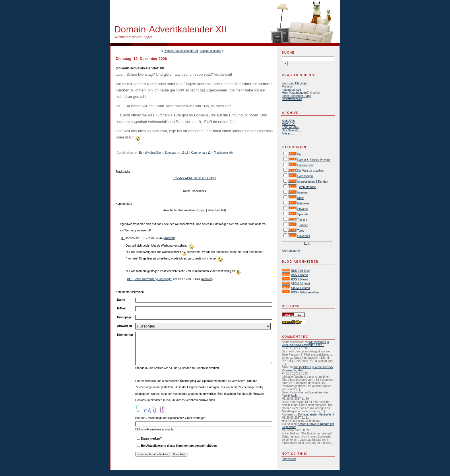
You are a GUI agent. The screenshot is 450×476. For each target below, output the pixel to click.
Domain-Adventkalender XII (170, 29)
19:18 (185, 153)
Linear (201, 210)
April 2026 (288, 121)
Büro (300, 154)
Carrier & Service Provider (314, 160)
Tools (301, 231)
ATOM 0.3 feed (300, 284)
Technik (302, 220)
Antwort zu (125, 326)
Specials (170, 153)
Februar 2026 (290, 127)
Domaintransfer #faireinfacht (316, 414)
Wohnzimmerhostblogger (133, 37)
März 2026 (289, 124)
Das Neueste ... (292, 130)
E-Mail (121, 308)
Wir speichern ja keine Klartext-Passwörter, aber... (306, 344)
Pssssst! (287, 86)
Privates (302, 209)
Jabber (303, 225)
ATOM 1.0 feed (300, 288)
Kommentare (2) (201, 153)
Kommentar (125, 335)
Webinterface (308, 187)
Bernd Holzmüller (150, 153)
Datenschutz (305, 165)
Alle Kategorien (292, 251)
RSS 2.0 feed (299, 279)
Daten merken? (152, 439)
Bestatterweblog (292, 99)
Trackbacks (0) (223, 153)
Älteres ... (288, 133)
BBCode (141, 429)
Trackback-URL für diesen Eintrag (195, 178)
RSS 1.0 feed (299, 275)
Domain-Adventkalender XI (181, 51)
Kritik (300, 198)
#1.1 (130, 279)
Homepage (164, 279)
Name (121, 300)
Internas (302, 193)
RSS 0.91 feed (300, 271)
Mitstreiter (304, 203)
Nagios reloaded (211, 51)
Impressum (289, 459)
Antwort (169, 238)
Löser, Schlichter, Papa (296, 96)
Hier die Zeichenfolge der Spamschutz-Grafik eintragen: (171, 418)
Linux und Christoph (295, 83)
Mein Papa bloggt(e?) (296, 93)
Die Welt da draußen (311, 171)
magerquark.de (291, 90)
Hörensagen (305, 176)
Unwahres (304, 236)
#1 (123, 238)
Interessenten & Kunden (313, 182)
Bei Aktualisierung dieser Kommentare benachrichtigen (179, 446)
